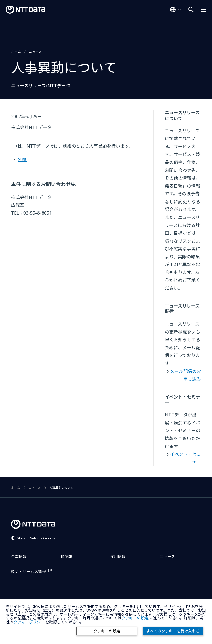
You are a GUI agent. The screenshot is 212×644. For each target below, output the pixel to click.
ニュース (35, 52)
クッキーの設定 (107, 631)
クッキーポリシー (29, 622)
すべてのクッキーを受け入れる (173, 631)
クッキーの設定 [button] (135, 618)
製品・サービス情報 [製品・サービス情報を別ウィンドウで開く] (28, 571)
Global (36, 538)
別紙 (22, 159)
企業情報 (19, 557)
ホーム (16, 52)
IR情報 (67, 557)
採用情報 (118, 557)
